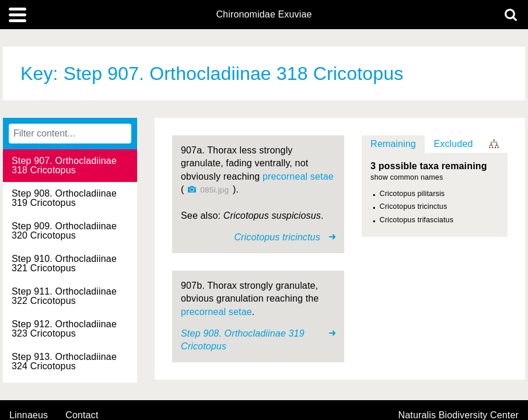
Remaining (393, 144)
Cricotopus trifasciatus (417, 220)
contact (82, 415)
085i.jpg (214, 190)
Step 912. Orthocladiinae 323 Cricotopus (64, 329)
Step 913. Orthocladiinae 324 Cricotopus (64, 361)
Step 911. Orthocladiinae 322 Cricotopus (64, 296)
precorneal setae (298, 176)
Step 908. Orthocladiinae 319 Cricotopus (64, 198)
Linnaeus (29, 415)
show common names (407, 178)
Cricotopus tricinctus (414, 206)
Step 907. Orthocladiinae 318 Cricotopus (64, 165)
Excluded (453, 144)
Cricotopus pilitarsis (412, 194)
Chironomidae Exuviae (264, 15)
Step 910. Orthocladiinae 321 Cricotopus (64, 263)
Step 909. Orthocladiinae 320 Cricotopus (64, 231)
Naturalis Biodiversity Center (459, 415)
